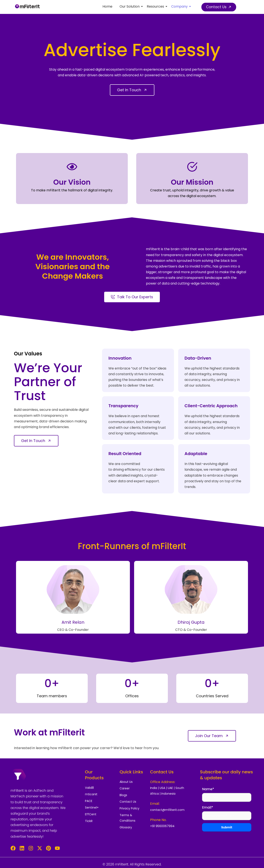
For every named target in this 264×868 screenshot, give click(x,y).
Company (180, 6)
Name (208, 789)
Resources (156, 6)
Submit (227, 828)
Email (207, 808)
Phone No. (158, 820)
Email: (155, 804)
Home (107, 6)
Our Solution (130, 6)
